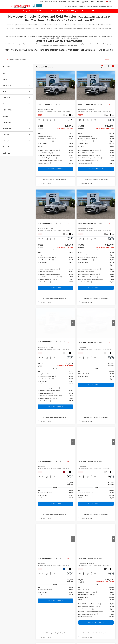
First (68, 433)
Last (101, 433)
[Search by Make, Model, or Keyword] (56, 59)
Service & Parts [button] (82, 6)
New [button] (66, 6)
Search (107, 59)
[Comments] (69, 120)
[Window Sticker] (72, 120)
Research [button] (95, 6)
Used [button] (69, 6)
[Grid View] (108, 67)
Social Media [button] (103, 6)
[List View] (113, 67)
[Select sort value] (103, 67)
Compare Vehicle (46, 183)
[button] (73, 85)
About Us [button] (110, 6)
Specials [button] (74, 6)
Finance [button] (90, 6)
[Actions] (71, 105)
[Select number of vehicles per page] (110, 433)
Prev (74, 433)
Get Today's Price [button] (55, 169)
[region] (55, 149)
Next (95, 433)
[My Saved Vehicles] (109, 2)
